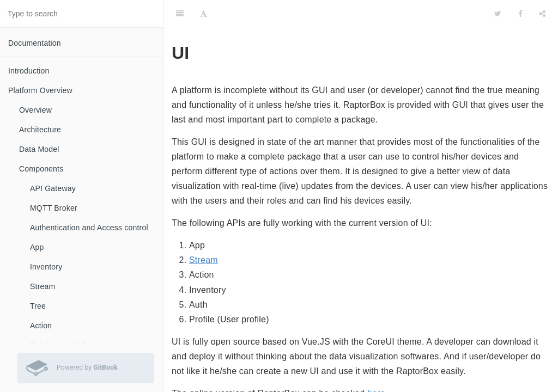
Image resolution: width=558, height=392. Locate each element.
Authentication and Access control (89, 228)
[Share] (542, 14)
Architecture (40, 130)
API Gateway (53, 188)
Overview (35, 110)
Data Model (39, 149)
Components (41, 169)
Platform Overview (40, 90)
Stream (43, 286)
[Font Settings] (204, 14)
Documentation (35, 43)
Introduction (29, 71)
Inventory (46, 267)
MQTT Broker (54, 208)
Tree (38, 306)
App (37, 247)
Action (41, 326)
